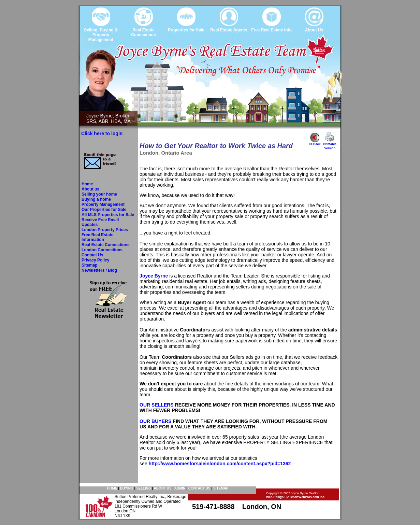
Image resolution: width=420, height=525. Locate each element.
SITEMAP (221, 488)
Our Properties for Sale (104, 210)
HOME (112, 488)
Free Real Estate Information (97, 237)
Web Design (275, 497)
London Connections (102, 250)
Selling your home (99, 194)
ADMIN (180, 488)
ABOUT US (162, 488)
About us (90, 189)
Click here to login (102, 133)
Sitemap (90, 265)
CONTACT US (199, 488)
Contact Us (92, 255)
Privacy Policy (95, 260)
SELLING (143, 488)
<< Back (315, 143)
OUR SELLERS (157, 405)
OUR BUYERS (155, 421)
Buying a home (96, 199)
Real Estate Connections (106, 245)
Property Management (103, 204)
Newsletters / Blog (99, 270)
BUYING (127, 488)
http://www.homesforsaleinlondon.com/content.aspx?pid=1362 (220, 464)
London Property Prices (105, 230)
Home (87, 184)
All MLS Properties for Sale (108, 215)
